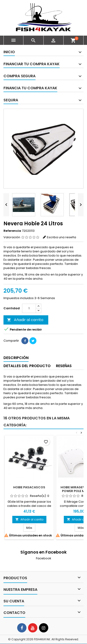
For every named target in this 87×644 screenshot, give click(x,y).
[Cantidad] (29, 308)
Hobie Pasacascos (29, 487)
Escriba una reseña (61, 237)
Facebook (44, 558)
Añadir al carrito (25, 320)
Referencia (12, 231)
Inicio (9, 52)
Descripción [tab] (16, 358)
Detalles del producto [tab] (27, 366)
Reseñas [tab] (64, 366)
